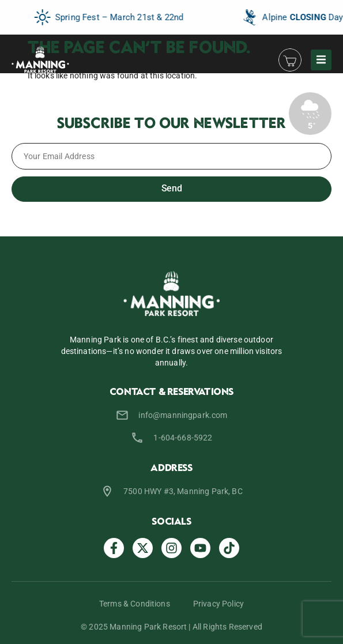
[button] (321, 60)
